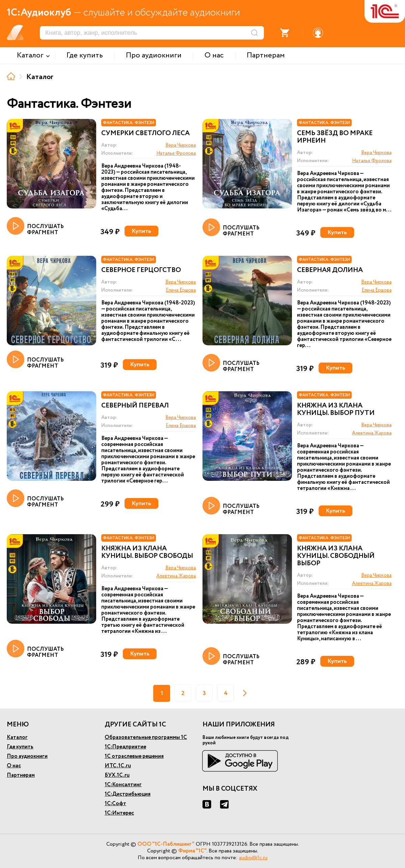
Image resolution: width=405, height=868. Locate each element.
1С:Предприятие (125, 747)
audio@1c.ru (253, 858)
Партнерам (21, 775)
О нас (14, 766)
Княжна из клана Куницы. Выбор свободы (147, 552)
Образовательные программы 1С (146, 737)
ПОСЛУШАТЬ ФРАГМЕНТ (35, 226)
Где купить (20, 747)
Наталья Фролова (176, 153)
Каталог (17, 737)
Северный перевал (135, 406)
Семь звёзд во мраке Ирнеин (335, 137)
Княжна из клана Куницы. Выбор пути (336, 410)
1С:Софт (115, 804)
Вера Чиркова (181, 145)
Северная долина (330, 270)
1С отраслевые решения (134, 756)
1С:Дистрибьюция (128, 794)
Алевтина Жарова (372, 433)
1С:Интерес (119, 813)
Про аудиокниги (27, 756)
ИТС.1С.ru (118, 766)
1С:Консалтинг (123, 785)
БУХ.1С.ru (117, 775)
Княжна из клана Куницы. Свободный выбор (336, 556)
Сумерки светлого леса (145, 133)
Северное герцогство (141, 270)
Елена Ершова (181, 290)
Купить (141, 231)
